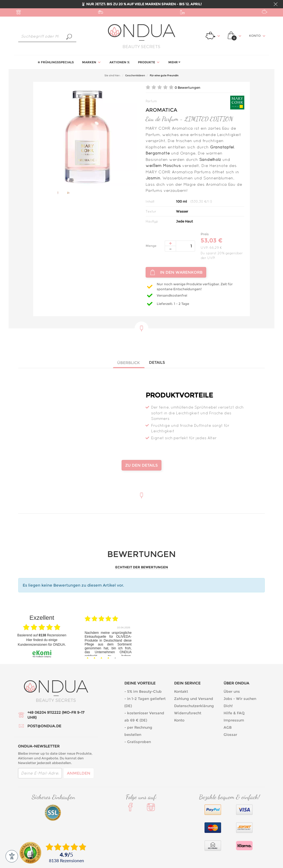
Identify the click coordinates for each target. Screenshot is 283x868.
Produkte (149, 62)
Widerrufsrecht (188, 713)
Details (157, 362)
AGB (228, 727)
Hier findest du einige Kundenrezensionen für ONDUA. (42, 642)
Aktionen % (120, 62)
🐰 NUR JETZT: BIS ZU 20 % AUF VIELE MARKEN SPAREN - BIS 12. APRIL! (141, 4)
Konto (179, 720)
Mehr (174, 62)
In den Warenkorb (176, 272)
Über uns (232, 691)
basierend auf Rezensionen (42, 635)
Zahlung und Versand (194, 699)
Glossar (230, 734)
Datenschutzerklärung (194, 706)
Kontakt (181, 691)
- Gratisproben (138, 742)
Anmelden (79, 773)
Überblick (129, 363)
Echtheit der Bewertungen (142, 567)
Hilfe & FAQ (234, 713)
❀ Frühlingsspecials (56, 62)
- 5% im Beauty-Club (143, 691)
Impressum (234, 720)
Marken (92, 62)
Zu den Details (141, 465)
